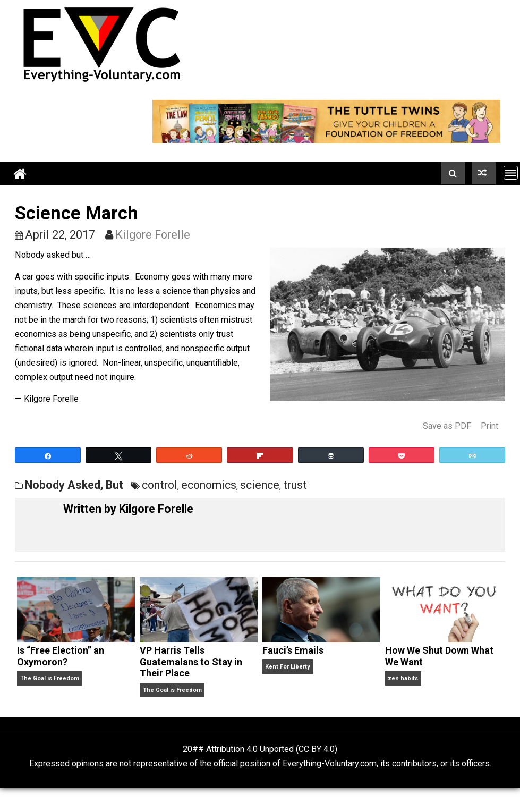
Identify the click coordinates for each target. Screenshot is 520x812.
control (160, 485)
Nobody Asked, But (74, 485)
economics (209, 485)
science (260, 485)
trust (295, 485)
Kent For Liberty (287, 667)
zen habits (403, 678)
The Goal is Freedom (50, 678)
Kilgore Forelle (153, 235)
